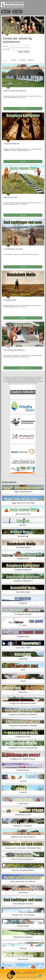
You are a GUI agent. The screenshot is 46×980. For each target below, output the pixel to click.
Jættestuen (23, 692)
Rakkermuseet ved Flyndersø (15, 91)
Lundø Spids (23, 804)
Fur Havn (23, 625)
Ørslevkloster (23, 959)
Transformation (23, 926)
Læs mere (23, 109)
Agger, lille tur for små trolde (23, 503)
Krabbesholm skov (23, 737)
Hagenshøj (23, 659)
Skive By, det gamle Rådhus (23, 870)
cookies (22, 972)
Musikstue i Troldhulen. (23, 826)
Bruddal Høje (23, 536)
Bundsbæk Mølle (10, 300)
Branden (23, 525)
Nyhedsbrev (31, 60)
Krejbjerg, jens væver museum (23, 759)
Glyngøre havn (23, 636)
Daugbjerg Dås (23, 559)
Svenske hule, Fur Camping (23, 915)
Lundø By (23, 792)
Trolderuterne (22, 60)
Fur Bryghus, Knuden (23, 614)
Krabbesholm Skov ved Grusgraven (23, 748)
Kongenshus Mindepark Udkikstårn (23, 714)
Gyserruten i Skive (23, 648)
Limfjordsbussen (23, 770)
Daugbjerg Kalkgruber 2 (23, 581)
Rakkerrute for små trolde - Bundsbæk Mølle (23, 848)
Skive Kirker (23, 893)
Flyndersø (23, 603)
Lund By (23, 781)
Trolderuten (14, 60)
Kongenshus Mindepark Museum (23, 703)
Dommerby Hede (23, 592)
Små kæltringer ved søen (13, 249)
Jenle (23, 670)
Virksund (23, 948)
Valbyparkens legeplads (23, 937)
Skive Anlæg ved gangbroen (14, 350)
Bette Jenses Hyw (10, 197)
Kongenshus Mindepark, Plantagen (23, 726)
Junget (23, 681)
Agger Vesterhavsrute (23, 492)
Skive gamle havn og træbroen (23, 881)
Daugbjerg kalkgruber (12, 144)
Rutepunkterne (9, 482)
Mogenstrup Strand (23, 815)
